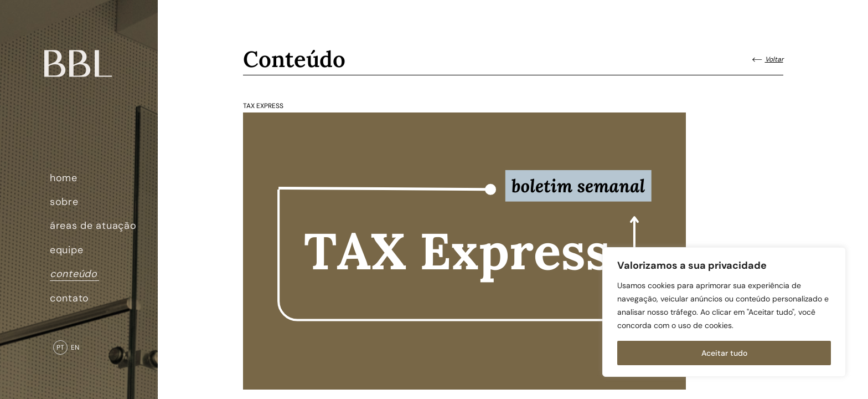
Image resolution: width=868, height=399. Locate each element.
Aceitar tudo (724, 353)
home (64, 178)
